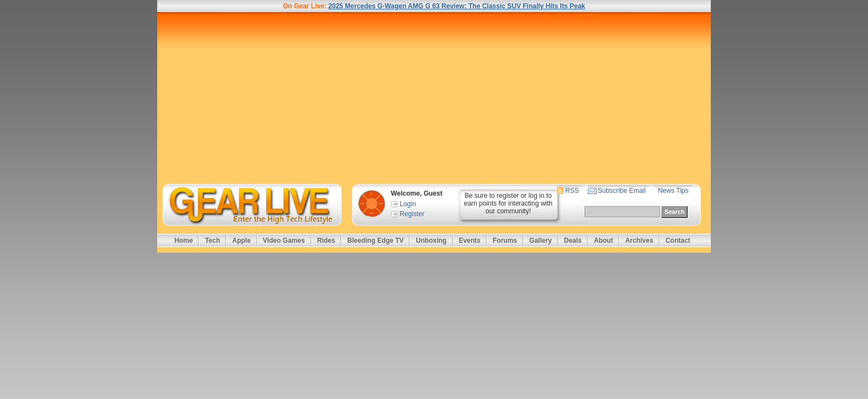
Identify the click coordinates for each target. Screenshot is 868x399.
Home (184, 241)
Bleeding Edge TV (375, 241)
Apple (241, 241)
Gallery (541, 241)
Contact (678, 241)
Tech (212, 241)
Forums (505, 241)
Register (412, 214)
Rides (326, 241)
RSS (572, 191)
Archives (639, 241)
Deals (573, 241)
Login (408, 204)
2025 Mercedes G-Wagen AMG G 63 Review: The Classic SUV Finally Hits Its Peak (457, 6)
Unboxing (431, 241)
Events (470, 241)
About (604, 241)
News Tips (673, 191)
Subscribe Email (622, 191)
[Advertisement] (434, 98)
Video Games (284, 241)
